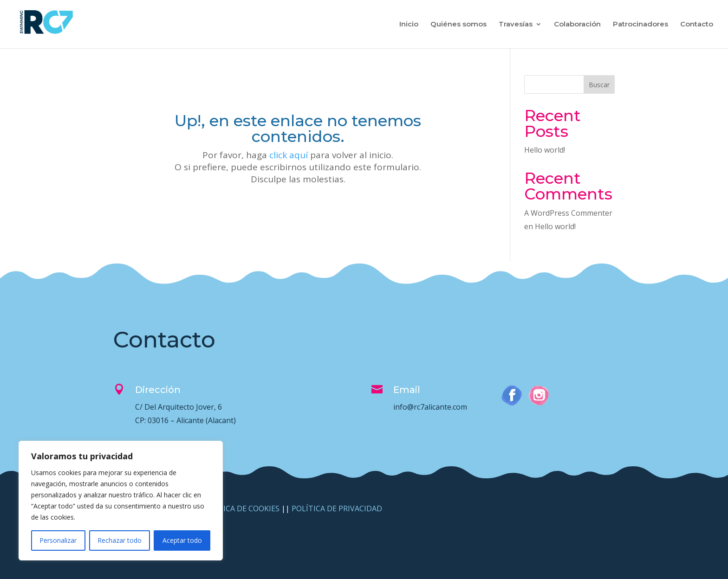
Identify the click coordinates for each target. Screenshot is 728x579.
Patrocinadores (640, 25)
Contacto (697, 25)
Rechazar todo (120, 540)
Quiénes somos (458, 25)
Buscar (599, 85)
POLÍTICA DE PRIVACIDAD (337, 508)
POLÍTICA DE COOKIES (240, 508)
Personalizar (58, 540)
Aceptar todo (182, 540)
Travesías (516, 25)
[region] (121, 501)
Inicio (409, 25)
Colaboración (577, 25)
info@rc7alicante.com (430, 407)
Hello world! (545, 150)
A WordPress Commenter (568, 213)
